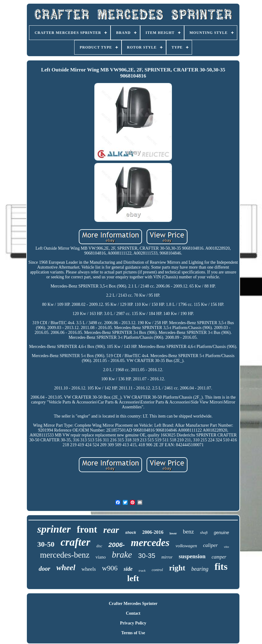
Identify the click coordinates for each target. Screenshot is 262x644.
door (45, 569)
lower (173, 533)
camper (219, 557)
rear (111, 530)
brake (122, 555)
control (157, 570)
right (177, 568)
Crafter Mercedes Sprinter (133, 604)
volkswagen (186, 546)
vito (226, 547)
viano (101, 557)
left (133, 578)
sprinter (54, 529)
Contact (133, 613)
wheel (66, 568)
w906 (110, 568)
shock (131, 533)
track (142, 570)
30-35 (147, 556)
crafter (75, 542)
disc (99, 546)
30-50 (46, 544)
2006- (117, 545)
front (87, 529)
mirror (167, 557)
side (128, 569)
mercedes (150, 543)
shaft (204, 532)
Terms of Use (133, 633)
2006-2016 (153, 532)
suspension (192, 556)
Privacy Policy (133, 623)
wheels (89, 569)
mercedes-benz (65, 555)
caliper (210, 545)
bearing (200, 569)
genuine (221, 533)
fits (221, 566)
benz (188, 532)
